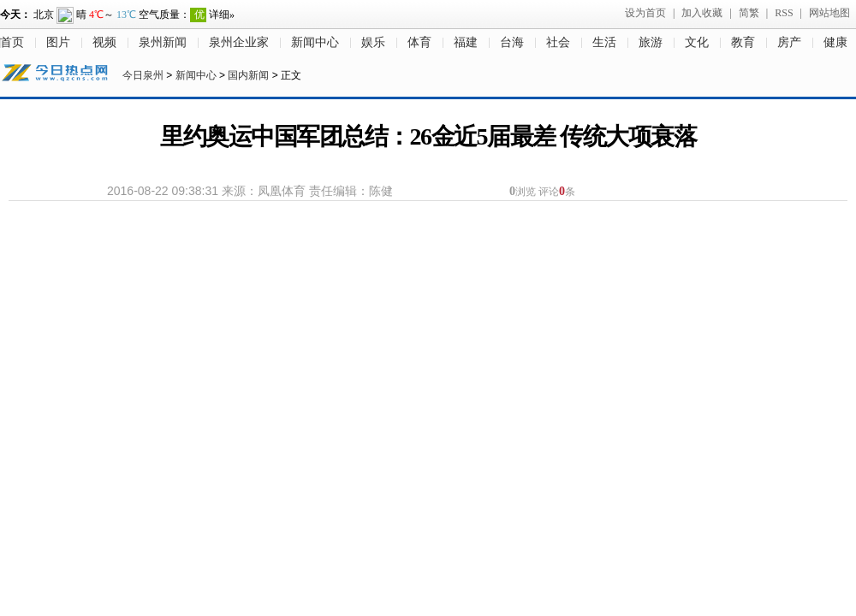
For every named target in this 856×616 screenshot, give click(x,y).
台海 (512, 42)
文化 (697, 42)
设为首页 (645, 13)
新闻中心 (315, 42)
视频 (104, 42)
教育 (743, 42)
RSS (784, 13)
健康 (835, 42)
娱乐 (373, 42)
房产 (789, 42)
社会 (558, 42)
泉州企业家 (239, 42)
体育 (419, 42)
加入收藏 (702, 13)
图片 (58, 42)
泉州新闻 (163, 42)
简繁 (749, 13)
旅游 (651, 42)
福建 (466, 42)
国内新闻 (248, 75)
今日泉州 (143, 75)
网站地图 (829, 13)
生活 (604, 42)
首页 (12, 42)
